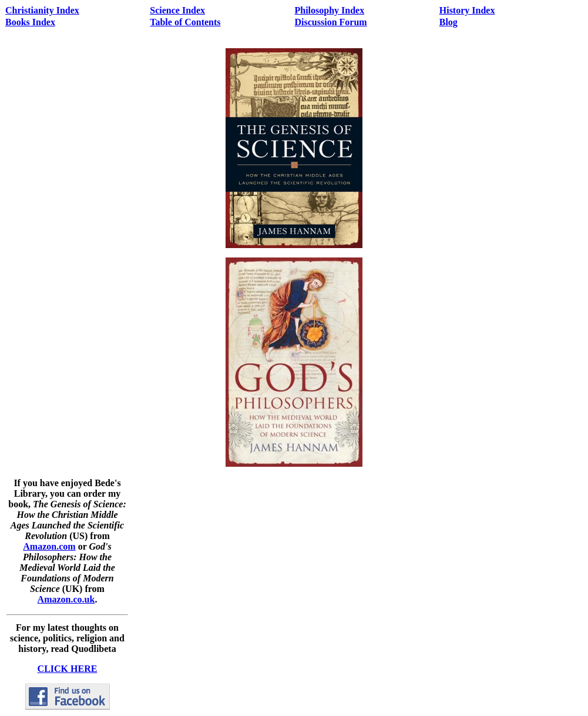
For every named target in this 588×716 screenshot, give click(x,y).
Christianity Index (42, 10)
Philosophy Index (330, 10)
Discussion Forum (331, 22)
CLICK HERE (68, 669)
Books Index (30, 22)
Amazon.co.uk (66, 599)
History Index (467, 10)
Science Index (177, 10)
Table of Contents (185, 22)
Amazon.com (49, 546)
